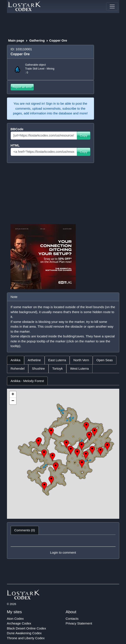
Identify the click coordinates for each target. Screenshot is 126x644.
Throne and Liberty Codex (26, 638)
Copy (83, 135)
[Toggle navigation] (112, 7)
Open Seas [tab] (105, 360)
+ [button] (13, 395)
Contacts (72, 619)
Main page (16, 40)
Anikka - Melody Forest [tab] (27, 381)
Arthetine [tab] (34, 360)
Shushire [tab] (38, 368)
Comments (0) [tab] (25, 530)
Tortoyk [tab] (57, 368)
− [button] (13, 401)
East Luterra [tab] (57, 360)
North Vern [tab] (81, 360)
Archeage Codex (19, 623)
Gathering (37, 40)
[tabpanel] (63, 448)
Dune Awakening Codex (24, 633)
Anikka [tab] (16, 360)
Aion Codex (15, 619)
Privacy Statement (79, 623)
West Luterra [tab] (79, 368)
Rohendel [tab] (18, 368)
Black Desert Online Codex (27, 628)
